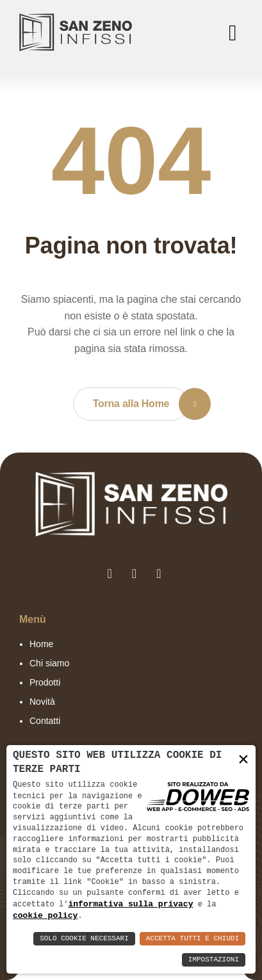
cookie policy (45, 915)
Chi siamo (49, 663)
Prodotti (45, 682)
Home (41, 644)
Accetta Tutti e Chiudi (192, 939)
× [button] (243, 759)
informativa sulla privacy (130, 903)
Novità (42, 702)
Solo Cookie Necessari (84, 939)
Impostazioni (214, 960)
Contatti (45, 721)
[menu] (230, 33)
